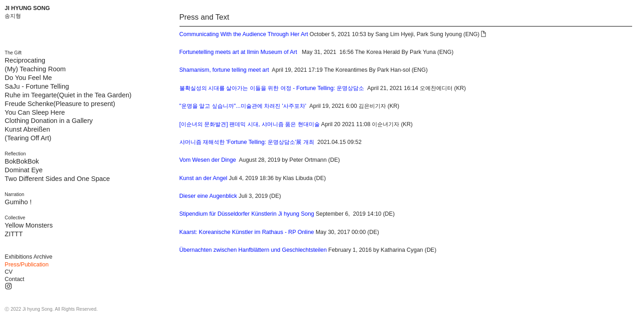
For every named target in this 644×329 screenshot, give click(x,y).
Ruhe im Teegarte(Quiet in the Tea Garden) (68, 95)
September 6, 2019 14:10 (281, 214)
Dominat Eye (24, 170)
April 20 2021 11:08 (275, 124)
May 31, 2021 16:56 (267, 52)
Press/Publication (26, 265)
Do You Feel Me (28, 78)
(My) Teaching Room (35, 69)
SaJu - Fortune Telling (37, 86)
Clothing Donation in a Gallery (49, 121)
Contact (14, 279)
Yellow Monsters (29, 225)
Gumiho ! (18, 202)
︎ (8, 287)
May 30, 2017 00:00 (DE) (279, 232)
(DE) (431, 250)
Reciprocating (25, 60)
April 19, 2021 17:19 (251, 70)
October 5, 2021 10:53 (273, 34)
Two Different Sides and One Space (57, 179)
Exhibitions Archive (28, 257)
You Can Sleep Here (35, 112)
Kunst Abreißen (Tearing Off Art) (28, 134)
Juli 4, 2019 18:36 (227, 178)
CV (8, 272)
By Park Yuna (419, 52)
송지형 (13, 16)
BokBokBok (22, 161)
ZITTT (13, 234)
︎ (483, 34)
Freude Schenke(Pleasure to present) (60, 104)
